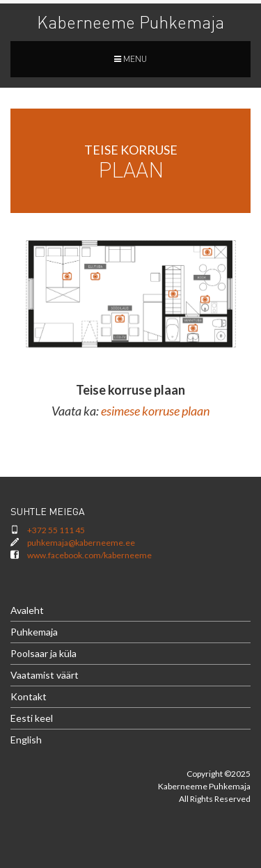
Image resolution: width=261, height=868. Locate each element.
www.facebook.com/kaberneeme (89, 555)
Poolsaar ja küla (43, 653)
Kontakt (29, 696)
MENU (130, 59)
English (26, 740)
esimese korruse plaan (155, 411)
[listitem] (173, 294)
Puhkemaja (34, 632)
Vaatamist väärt (45, 675)
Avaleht (27, 610)
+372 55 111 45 (56, 530)
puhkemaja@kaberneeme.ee (81, 543)
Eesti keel (32, 718)
